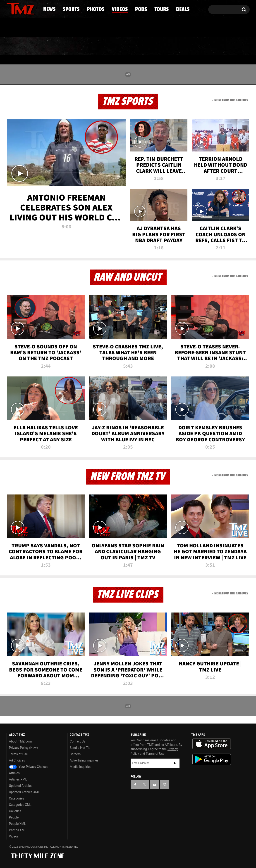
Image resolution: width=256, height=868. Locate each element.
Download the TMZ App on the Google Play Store (212, 759)
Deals (230, 46)
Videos (129, 46)
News (18, 46)
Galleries (15, 811)
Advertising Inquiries (84, 760)
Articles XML (18, 779)
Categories (17, 798)
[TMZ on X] (17, 8)
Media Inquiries (80, 767)
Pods (163, 46)
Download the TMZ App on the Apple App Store (212, 744)
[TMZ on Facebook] (10, 8)
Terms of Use (18, 754)
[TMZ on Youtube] (25, 8)
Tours (196, 46)
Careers (75, 754)
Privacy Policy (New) (23, 748)
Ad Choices (17, 760)
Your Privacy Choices (29, 767)
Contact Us (78, 741)
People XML (18, 824)
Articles (14, 773)
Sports (52, 46)
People (14, 817)
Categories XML (20, 805)
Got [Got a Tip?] (21, 28)
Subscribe (175, 763)
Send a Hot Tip (80, 748)
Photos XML (18, 830)
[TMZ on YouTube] (155, 785)
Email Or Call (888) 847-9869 (59, 28)
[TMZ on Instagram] (33, 8)
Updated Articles (21, 786)
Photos (91, 46)
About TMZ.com (20, 741)
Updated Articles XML (24, 792)
